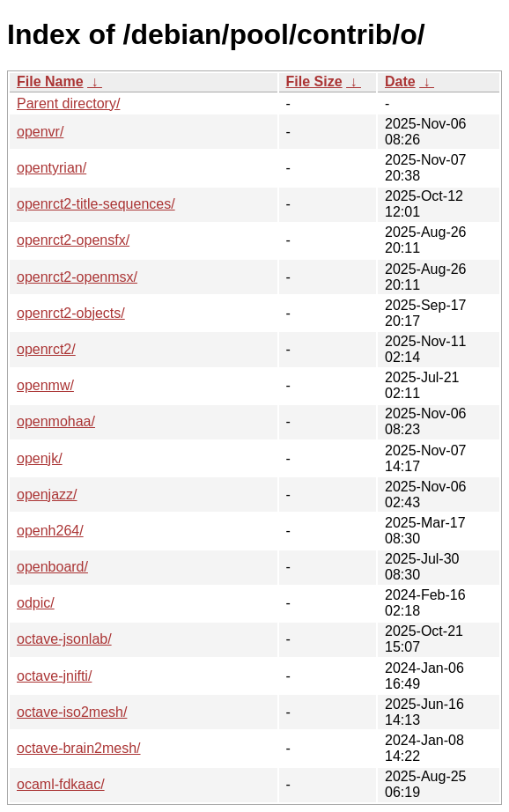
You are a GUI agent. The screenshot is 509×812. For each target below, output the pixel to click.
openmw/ (45, 385)
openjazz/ (47, 495)
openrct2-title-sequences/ (96, 204)
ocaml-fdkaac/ (61, 784)
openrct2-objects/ (71, 313)
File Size (314, 81)
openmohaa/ (56, 421)
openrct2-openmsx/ (77, 277)
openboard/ (52, 567)
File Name (50, 81)
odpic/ (36, 603)
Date (400, 81)
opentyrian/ (52, 168)
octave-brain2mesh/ (79, 748)
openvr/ (40, 132)
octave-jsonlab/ (64, 639)
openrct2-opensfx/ (73, 240)
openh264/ (50, 531)
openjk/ (40, 458)
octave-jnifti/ (54, 676)
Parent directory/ (68, 103)
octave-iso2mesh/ (72, 712)
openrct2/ (46, 349)
